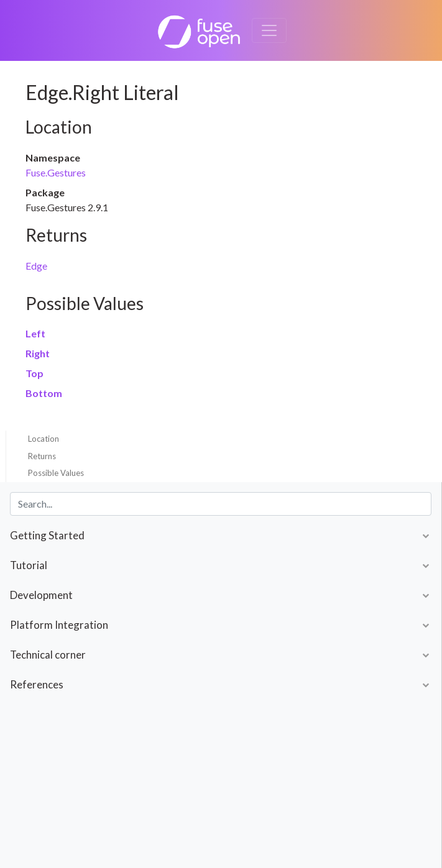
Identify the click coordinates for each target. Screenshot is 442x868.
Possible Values (56, 473)
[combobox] (221, 504)
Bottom (44, 393)
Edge (36, 266)
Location (44, 439)
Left (35, 333)
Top (35, 373)
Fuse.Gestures (56, 172)
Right (38, 353)
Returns (42, 456)
